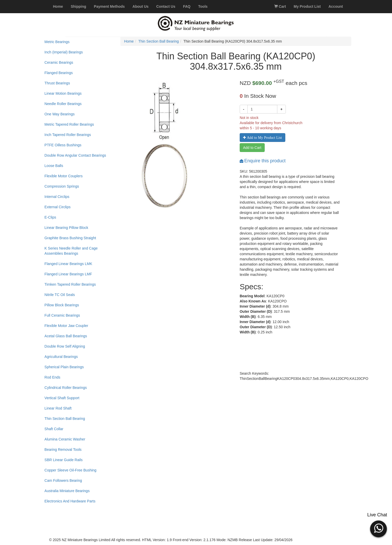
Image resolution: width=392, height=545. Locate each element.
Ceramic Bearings (59, 62)
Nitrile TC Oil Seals (60, 295)
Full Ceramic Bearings (62, 315)
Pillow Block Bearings (62, 305)
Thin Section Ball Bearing (65, 419)
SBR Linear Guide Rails (64, 460)
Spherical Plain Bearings (64, 367)
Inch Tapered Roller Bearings (68, 135)
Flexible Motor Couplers (64, 176)
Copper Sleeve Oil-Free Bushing (71, 470)
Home (129, 41)
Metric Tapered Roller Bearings (69, 124)
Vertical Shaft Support (62, 398)
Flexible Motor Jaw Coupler (66, 326)
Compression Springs (62, 186)
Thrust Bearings (57, 83)
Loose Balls (54, 166)
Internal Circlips (57, 197)
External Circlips (58, 207)
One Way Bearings (60, 114)
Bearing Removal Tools (63, 450)
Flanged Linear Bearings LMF (68, 274)
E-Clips (50, 217)
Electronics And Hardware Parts (70, 501)
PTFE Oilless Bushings (63, 145)
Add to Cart (252, 148)
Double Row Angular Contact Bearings (75, 155)
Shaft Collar (54, 429)
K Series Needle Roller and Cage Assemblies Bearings (71, 251)
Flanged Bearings (59, 73)
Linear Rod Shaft (58, 408)
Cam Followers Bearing (63, 480)
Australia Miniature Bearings (67, 491)
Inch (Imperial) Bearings (64, 52)
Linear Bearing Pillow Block (66, 228)
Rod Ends (52, 377)
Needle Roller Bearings (63, 104)
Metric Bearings (57, 42)
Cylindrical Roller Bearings (66, 388)
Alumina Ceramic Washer (65, 439)
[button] (378, 528)
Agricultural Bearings (61, 357)
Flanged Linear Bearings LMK (68, 264)
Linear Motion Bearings (63, 93)
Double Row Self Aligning (65, 346)
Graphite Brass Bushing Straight (70, 238)
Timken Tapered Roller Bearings (70, 284)
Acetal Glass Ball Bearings (66, 336)
